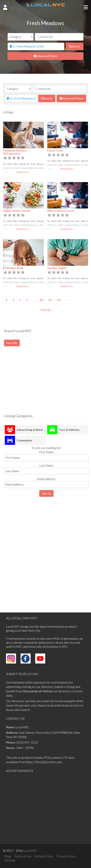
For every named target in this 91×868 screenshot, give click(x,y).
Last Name (46, 465)
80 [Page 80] (42, 300)
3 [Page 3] (20, 300)
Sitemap (10, 860)
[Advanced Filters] (45, 56)
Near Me (12, 343)
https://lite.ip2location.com (44, 762)
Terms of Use (23, 856)
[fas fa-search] (74, 46)
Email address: (46, 483)
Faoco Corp (55, 150)
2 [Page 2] (13, 300)
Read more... (23, 172)
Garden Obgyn (57, 268)
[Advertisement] (38, 384)
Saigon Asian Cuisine (17, 211)
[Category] (21, 37)
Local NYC (30, 851)
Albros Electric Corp (61, 211)
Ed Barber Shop (13, 268)
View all (46, 310)
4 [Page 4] (27, 300)
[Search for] (59, 37)
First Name (46, 452)
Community (24, 440)
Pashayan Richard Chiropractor (15, 152)
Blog (8, 856)
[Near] (36, 46)
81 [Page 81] (50, 300)
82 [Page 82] (59, 300)
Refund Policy (44, 856)
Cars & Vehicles (69, 430)
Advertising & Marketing (31, 430)
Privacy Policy (66, 856)
